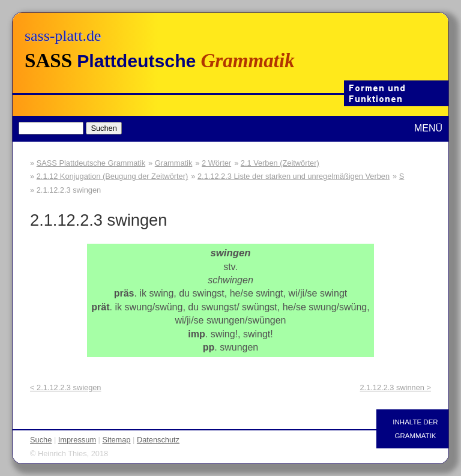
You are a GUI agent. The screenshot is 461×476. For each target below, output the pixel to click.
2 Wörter (216, 163)
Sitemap (117, 440)
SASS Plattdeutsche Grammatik (91, 163)
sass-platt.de (63, 36)
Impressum (77, 440)
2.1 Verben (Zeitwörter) (280, 163)
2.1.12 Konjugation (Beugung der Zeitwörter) (113, 176)
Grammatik (174, 163)
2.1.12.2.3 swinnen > (396, 387)
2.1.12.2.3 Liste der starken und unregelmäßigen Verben (294, 176)
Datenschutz (158, 440)
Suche (41, 440)
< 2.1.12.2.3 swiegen (65, 387)
